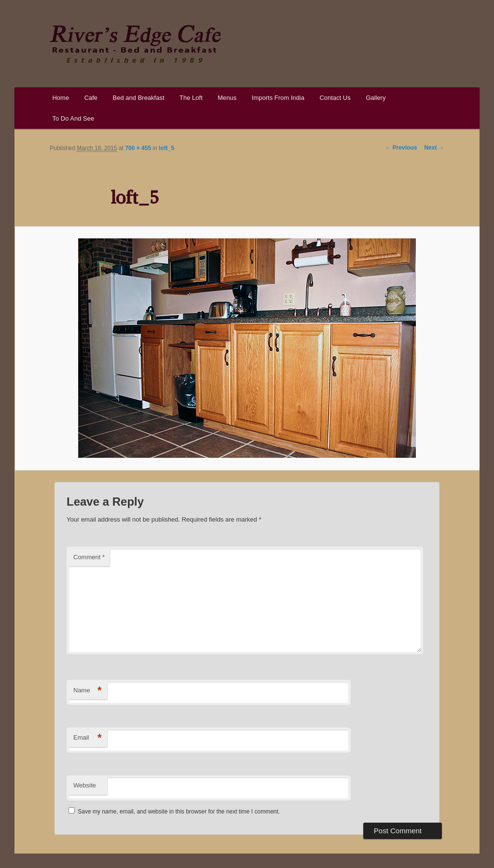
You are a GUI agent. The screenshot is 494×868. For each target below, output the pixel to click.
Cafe (91, 98)
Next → (434, 148)
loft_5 (166, 148)
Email (88, 738)
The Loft (191, 98)
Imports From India (278, 98)
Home (61, 98)
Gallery (376, 98)
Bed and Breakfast (139, 98)
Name (88, 691)
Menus (227, 98)
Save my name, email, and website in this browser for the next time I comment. (179, 812)
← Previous (401, 148)
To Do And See (73, 118)
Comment (89, 557)
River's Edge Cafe (135, 44)
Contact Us (335, 98)
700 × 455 (138, 148)
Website (85, 785)
